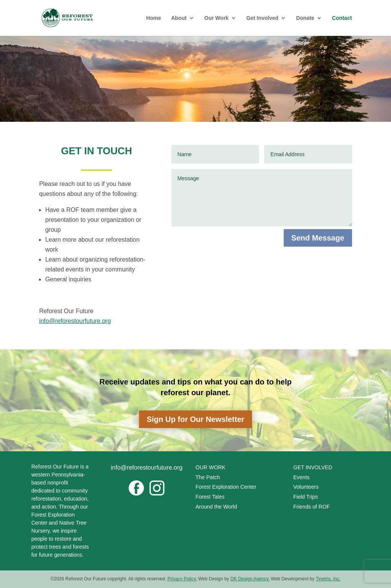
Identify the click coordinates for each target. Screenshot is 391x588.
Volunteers (306, 487)
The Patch (208, 477)
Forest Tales (210, 497)
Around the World (217, 507)
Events (301, 477)
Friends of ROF (312, 507)
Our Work (217, 18)
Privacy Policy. (182, 579)
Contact (342, 18)
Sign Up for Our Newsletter (195, 419)
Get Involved (262, 18)
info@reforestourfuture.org (75, 321)
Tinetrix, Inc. (328, 579)
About (179, 18)
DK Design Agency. (250, 579)
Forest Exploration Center (226, 487)
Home (154, 18)
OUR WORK (211, 467)
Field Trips (306, 497)
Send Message (318, 238)
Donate (305, 18)
